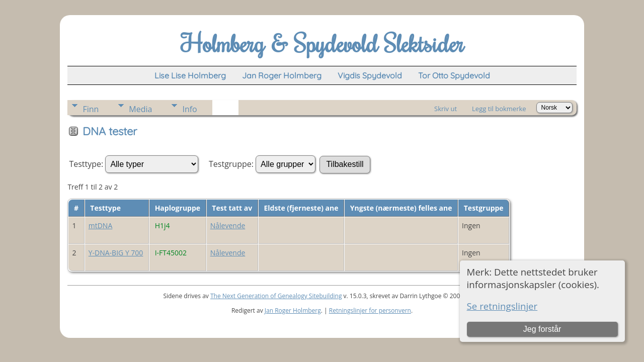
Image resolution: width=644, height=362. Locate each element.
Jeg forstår (542, 329)
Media (140, 109)
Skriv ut (446, 109)
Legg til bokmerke (499, 109)
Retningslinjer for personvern (370, 310)
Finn (91, 109)
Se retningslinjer (502, 306)
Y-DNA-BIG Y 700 (116, 253)
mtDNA (101, 225)
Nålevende (228, 225)
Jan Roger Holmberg (293, 310)
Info (189, 109)
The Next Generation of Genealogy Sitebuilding (276, 296)
